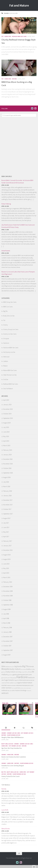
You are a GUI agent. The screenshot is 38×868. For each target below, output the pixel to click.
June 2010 (6, 564)
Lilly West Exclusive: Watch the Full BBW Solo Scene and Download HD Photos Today (18, 226)
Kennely (4, 789)
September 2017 (8, 514)
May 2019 (6, 436)
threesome (29, 691)
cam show (23, 669)
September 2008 (8, 605)
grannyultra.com (6, 678)
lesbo (15, 683)
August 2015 (7, 559)
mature (25, 683)
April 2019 (6, 441)
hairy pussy (13, 678)
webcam (5, 693)
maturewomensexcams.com (25, 685)
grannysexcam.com (25, 674)
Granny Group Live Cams (11, 329)
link (36, 837)
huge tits (16, 680)
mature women (11, 685)
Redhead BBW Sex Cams (19, 36)
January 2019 (7, 455)
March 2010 (7, 577)
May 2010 (6, 568)
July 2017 (6, 523)
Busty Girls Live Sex (9, 316)
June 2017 (6, 527)
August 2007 (7, 655)
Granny (6, 325)
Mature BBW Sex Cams (10, 370)
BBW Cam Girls (7, 176)
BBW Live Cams (8, 307)
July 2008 (6, 614)
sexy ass (10, 691)
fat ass (30, 672)
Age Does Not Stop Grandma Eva (12, 748)
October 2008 (7, 600)
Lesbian (6, 361)
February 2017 (8, 541)
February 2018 (8, 491)
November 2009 (8, 591)
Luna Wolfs (5, 810)
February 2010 (8, 582)
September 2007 (8, 650)
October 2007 (7, 646)
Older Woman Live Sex (10, 375)
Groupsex (6, 339)
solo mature (16, 690)
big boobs (18, 666)
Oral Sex (6, 379)
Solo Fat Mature (8, 389)
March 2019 (7, 446)
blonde (31, 666)
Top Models (6, 785)
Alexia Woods (6, 829)
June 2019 (6, 432)
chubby (28, 669)
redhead (4, 690)
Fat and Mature (19, 5)
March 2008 (7, 623)
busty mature (15, 669)
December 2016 (8, 550)
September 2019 (8, 418)
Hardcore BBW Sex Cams (11, 348)
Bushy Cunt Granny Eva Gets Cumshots (14, 757)
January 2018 (7, 496)
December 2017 (8, 500)
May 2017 (6, 532)
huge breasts (9, 680)
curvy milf (24, 672)
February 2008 (8, 628)
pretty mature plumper (26, 688)
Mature (14, 79)
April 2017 (6, 537)
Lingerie (19, 683)
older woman (6, 688)
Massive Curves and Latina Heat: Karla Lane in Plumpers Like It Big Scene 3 (18, 273)
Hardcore (8, 36)
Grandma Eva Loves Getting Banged (13, 766)
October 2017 (7, 509)
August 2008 (7, 609)
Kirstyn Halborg (6, 204)
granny (15, 675)
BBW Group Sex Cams (10, 302)
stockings (23, 690)
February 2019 (8, 450)
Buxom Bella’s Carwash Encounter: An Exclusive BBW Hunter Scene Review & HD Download (17, 182)
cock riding (18, 672)
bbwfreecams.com (10, 667)
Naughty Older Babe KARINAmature (13, 737)
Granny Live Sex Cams (10, 334)
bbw (3, 666)
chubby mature (10, 672)
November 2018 (8, 464)
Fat (2, 36)
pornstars (18, 688)
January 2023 (7, 405)
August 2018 (7, 477)
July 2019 (6, 427)
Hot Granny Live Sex (9, 352)
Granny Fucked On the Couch (11, 776)
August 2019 (7, 423)
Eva (27, 672)
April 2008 (6, 618)
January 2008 (7, 632)
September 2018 (8, 473)
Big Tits (5, 311)
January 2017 (7, 546)
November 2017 (8, 505)
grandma (10, 675)
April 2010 (6, 573)
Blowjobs (5, 669)
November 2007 (8, 641)
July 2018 (6, 482)
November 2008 (8, 596)
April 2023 (6, 400)
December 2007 (8, 637)
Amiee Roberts (6, 251)
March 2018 (7, 486)
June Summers (5, 683)
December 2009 (8, 587)
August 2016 (7, 555)
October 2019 (7, 414)
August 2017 (7, 518)
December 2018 (8, 459)
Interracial (6, 357)
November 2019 (8, 409)
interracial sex (30, 680)
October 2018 (7, 468)
